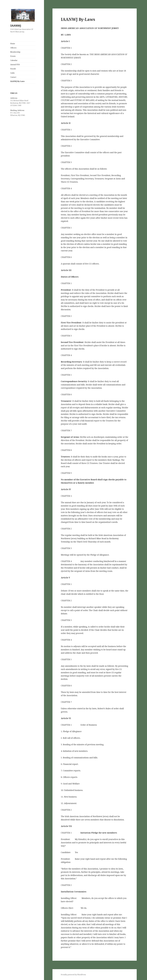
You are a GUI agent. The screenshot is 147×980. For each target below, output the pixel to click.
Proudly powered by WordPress (73, 975)
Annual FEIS (15, 65)
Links (12, 73)
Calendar (14, 60)
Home (13, 44)
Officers (13, 48)
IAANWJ (16, 26)
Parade (13, 69)
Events (13, 56)
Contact (13, 77)
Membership (15, 52)
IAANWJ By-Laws (17, 81)
